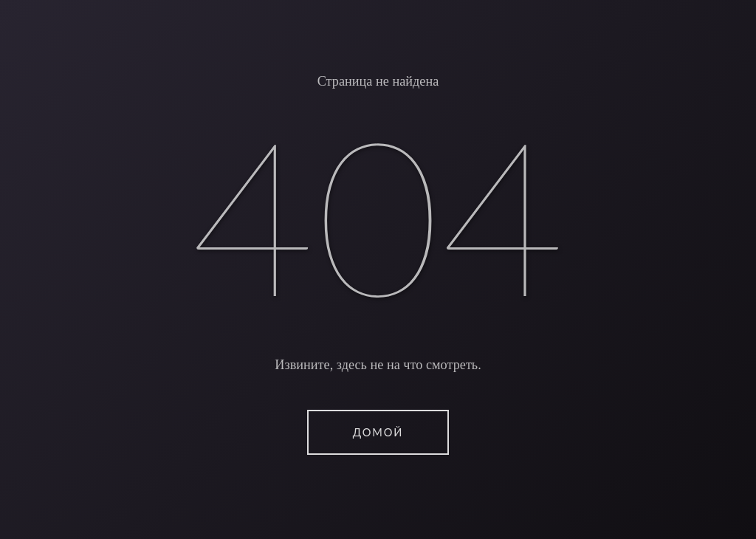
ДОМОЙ (378, 432)
